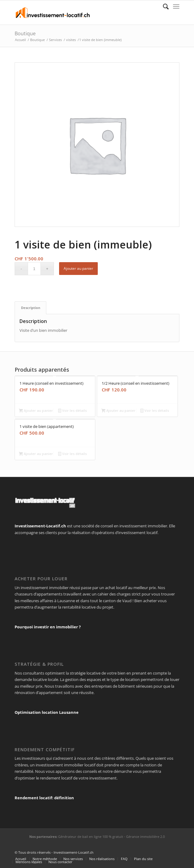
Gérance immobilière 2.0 (145, 837)
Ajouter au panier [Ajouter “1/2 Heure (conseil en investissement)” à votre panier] (118, 410)
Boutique (25, 33)
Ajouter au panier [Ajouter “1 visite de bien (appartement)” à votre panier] (36, 454)
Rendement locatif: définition (44, 798)
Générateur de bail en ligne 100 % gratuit (91, 837)
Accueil (20, 40)
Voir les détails (72, 410)
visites (71, 40)
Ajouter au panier (78, 268)
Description (31, 308)
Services (55, 40)
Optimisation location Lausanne (47, 712)
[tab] (30, 308)
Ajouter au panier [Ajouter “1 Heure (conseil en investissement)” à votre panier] (36, 410)
